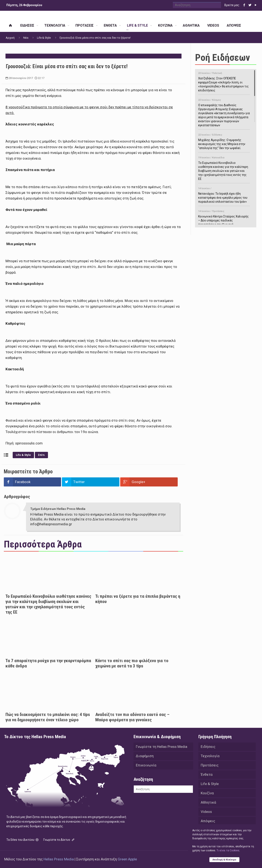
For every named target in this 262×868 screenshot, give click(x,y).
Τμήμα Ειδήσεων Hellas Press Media (58, 509)
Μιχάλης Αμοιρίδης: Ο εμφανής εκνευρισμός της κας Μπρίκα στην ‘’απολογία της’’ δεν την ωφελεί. (224, 141)
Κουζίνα (207, 793)
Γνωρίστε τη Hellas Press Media (162, 747)
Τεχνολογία (210, 756)
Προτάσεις (210, 765)
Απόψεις (208, 821)
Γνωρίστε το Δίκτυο (59, 840)
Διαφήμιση (145, 756)
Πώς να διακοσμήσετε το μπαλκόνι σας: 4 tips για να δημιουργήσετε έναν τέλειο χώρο (48, 717)
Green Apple (127, 859)
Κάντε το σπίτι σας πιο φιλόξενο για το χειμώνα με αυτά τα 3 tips (132, 663)
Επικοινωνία (146, 765)
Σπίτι (41, 455)
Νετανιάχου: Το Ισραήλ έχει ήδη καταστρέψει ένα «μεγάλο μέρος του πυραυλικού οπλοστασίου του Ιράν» (224, 194)
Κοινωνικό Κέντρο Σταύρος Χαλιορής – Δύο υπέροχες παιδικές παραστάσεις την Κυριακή (224, 217)
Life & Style (44, 38)
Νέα (26, 38)
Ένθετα (207, 774)
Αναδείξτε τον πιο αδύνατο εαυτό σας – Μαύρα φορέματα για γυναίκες (132, 717)
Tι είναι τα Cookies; (228, 850)
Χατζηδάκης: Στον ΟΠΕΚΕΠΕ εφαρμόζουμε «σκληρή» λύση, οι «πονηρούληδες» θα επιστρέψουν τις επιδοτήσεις (224, 81)
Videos (206, 812)
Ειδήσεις (208, 747)
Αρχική (10, 38)
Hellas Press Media (59, 859)
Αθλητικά (208, 802)
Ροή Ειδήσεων (222, 58)
